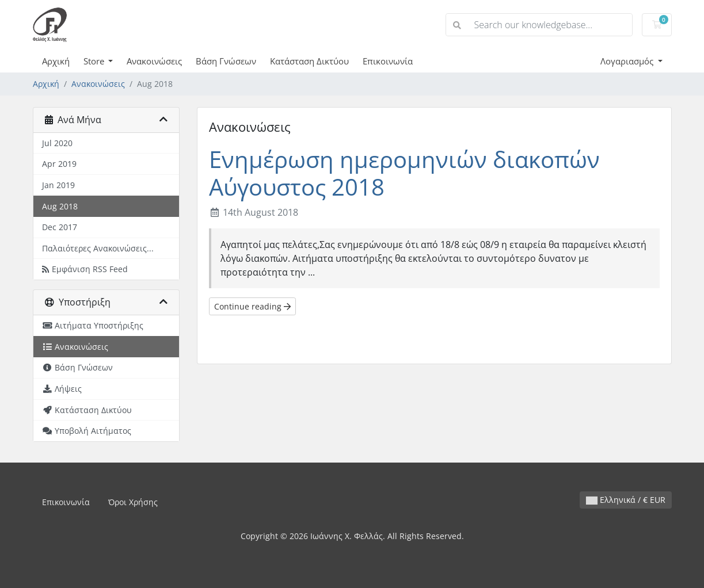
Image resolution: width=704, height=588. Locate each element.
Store (95, 61)
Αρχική (56, 61)
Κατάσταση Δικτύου (309, 61)
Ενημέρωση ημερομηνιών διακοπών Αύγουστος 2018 (404, 173)
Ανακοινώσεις (154, 61)
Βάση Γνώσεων (226, 61)
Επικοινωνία (388, 61)
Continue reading (252, 306)
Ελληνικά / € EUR (626, 500)
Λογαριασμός (628, 61)
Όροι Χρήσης (133, 502)
